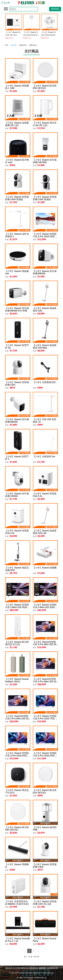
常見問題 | (17, 968)
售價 (7, 91)
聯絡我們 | (9, 968)
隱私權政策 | (34, 968)
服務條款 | (43, 968)
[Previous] (25, 951)
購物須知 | (25, 968)
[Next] (38, 951)
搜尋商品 (55, 9)
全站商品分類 (52, 968)
